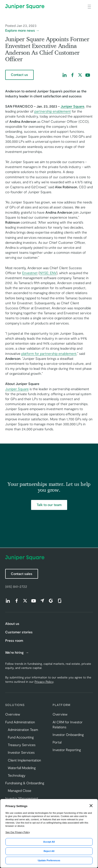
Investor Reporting (67, 750)
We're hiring (15, 652)
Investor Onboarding (68, 735)
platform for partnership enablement (49, 353)
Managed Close (20, 790)
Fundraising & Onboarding (25, 783)
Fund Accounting (21, 737)
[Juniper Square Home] (25, 6)
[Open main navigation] (89, 6)
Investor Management (22, 798)
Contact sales (22, 574)
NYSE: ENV (48, 273)
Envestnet (30, 273)
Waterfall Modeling (22, 768)
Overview (13, 714)
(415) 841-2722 (16, 586)
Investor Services (21, 752)
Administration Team (23, 730)
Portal (57, 742)
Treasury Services (22, 745)
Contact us (19, 75)
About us (12, 623)
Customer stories (19, 632)
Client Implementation (24, 760)
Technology (17, 775)
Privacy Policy (44, 682)
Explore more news (20, 30)
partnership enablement (53, 111)
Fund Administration (20, 722)
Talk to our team (49, 505)
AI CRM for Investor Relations (68, 724)
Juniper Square (17, 389)
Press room (14, 640)
